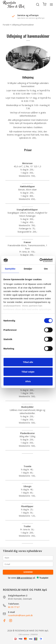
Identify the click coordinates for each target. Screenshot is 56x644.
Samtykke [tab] (10, 269)
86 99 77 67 (14, 607)
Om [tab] (46, 269)
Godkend (28, 572)
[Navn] (28, 558)
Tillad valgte (28, 372)
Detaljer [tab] (28, 269)
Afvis (28, 381)
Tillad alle (28, 362)
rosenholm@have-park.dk (20, 615)
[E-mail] (28, 564)
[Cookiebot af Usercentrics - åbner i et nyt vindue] (40, 260)
